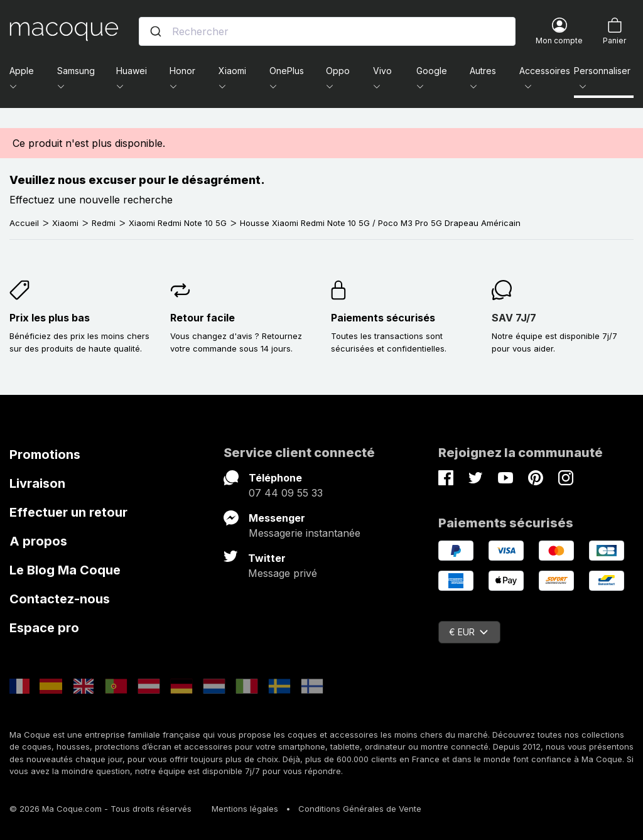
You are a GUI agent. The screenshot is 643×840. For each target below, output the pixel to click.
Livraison (37, 483)
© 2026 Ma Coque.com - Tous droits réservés (100, 809)
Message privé (283, 573)
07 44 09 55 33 (286, 493)
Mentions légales (245, 809)
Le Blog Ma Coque (65, 570)
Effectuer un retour (68, 512)
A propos (38, 541)
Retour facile (203, 318)
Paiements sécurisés (383, 318)
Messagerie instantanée (305, 533)
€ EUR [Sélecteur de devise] (468, 632)
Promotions (45, 455)
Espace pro (44, 628)
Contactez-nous (60, 599)
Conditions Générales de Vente (360, 809)
